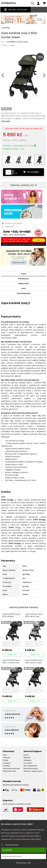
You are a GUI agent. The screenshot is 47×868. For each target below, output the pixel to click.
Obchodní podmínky (11, 768)
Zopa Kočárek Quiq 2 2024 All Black (11, 615)
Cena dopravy (23, 293)
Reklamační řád (9, 771)
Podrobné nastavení (12, 856)
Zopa (12, 45)
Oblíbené (27, 760)
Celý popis (6, 121)
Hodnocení (24, 284)
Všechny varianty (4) (24, 185)
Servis (26, 755)
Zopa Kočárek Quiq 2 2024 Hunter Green (34, 661)
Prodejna (7, 763)
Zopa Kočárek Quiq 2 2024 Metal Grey (34, 615)
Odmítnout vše (23, 863)
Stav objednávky (30, 766)
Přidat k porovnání (12, 223)
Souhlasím (7, 850)
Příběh (6, 760)
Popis (23, 274)
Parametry (24, 279)
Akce (5, 755)
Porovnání (28, 763)
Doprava (6, 758)
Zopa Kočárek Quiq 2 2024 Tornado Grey (11, 661)
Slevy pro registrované (33, 771)
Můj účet (27, 758)
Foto (23, 288)
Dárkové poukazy (31, 768)
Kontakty (6, 766)
